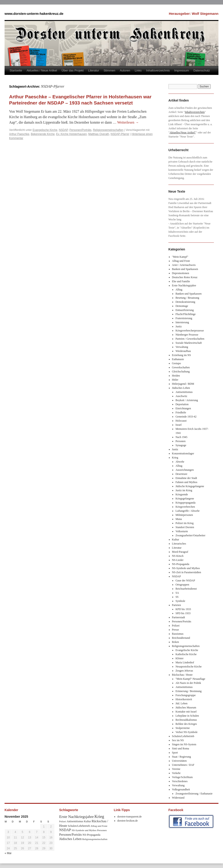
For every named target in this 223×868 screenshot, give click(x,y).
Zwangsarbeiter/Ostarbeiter (190, 535)
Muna (179, 519)
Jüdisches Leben (181, 388)
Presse (176, 630)
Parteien (176, 605)
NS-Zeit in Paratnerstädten (187, 572)
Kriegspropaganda (185, 503)
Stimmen (109, 70)
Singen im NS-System (184, 744)
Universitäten (179, 761)
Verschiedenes (180, 781)
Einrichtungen (183, 408)
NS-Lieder (178, 560)
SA (177, 593)
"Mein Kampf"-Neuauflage (190, 679)
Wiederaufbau (183, 351)
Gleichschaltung (181, 372)
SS (177, 597)
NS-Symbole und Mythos (186, 568)
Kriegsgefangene (185, 499)
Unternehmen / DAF (183, 765)
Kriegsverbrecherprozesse (190, 331)
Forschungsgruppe (186, 695)
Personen (180, 441)
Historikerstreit (184, 699)
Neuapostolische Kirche (189, 667)
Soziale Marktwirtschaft (189, 343)
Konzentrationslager (183, 453)
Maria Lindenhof (185, 662)
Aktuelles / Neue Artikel (42, 70)
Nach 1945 (181, 437)
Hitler (175, 380)
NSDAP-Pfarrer (120, 134)
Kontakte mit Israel (186, 712)
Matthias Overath (99, 134)
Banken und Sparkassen (185, 269)
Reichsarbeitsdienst (186, 589)
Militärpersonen (184, 515)
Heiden (176, 376)
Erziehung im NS (181, 355)
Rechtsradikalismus (186, 720)
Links (138, 70)
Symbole (180, 601)
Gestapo (176, 363)
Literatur (94, 70)
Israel (179, 425)
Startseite (16, 70)
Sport (175, 753)
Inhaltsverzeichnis (158, 70)
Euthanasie (178, 359)
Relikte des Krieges (186, 724)
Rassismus (178, 634)
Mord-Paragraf (180, 552)
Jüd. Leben (181, 703)
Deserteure (181, 474)
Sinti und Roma (181, 748)
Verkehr (176, 773)
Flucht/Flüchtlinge (186, 314)
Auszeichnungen (185, 470)
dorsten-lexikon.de (128, 821)
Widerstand (178, 798)
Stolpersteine (183, 728)
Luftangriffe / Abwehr (188, 511)
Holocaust (181, 421)
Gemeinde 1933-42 (186, 417)
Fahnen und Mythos (186, 482)
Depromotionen (181, 273)
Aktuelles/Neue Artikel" (183, 132)
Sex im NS (178, 740)
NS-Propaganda (181, 564)
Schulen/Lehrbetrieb (183, 736)
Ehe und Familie (181, 281)
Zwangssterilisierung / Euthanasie (194, 794)
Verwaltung (182, 347)
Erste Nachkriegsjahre (184, 285)
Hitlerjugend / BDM (183, 384)
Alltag (179, 290)
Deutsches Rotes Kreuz (185, 277)
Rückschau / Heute (182, 675)
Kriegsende (182, 494)
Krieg (175, 458)
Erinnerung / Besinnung (189, 691)
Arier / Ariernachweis (184, 265)
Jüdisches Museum (186, 708)
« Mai (8, 853)
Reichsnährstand (181, 638)
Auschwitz (181, 396)
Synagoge (181, 445)
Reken (176, 642)
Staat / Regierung (181, 757)
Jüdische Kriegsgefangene (190, 486)
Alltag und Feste (181, 261)
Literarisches (179, 544)
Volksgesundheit (181, 789)
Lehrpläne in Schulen (187, 716)
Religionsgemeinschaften (108, 130)
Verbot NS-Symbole (186, 732)
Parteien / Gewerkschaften (190, 339)
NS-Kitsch (178, 556)
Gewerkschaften (181, 367)
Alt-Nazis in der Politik (188, 683)
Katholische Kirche (186, 654)
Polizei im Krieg (184, 523)
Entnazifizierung (185, 310)
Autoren (125, 70)
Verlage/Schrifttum (182, 777)
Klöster (179, 658)
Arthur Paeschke (19, 134)
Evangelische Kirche (45, 130)
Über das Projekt (73, 70)
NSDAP (63, 130)
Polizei (176, 626)
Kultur (176, 540)
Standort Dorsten (185, 527)
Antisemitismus (184, 392)
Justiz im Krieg (184, 490)
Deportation (182, 404)
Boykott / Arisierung (187, 400)
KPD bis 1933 (183, 609)
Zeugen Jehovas (184, 671)
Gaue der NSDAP (185, 580)
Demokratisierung (185, 302)
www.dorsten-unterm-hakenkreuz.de (34, 14)
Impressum (182, 70)
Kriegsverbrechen (185, 507)
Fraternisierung (184, 318)
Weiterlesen (128, 122)
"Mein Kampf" (180, 257)
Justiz (179, 326)
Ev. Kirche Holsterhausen (72, 134)
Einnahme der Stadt (186, 478)
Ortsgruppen (182, 585)
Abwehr (180, 462)
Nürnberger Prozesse (187, 335)
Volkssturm (182, 531)
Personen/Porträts (80, 130)
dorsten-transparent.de (130, 817)
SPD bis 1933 (183, 613)
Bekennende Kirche (43, 134)
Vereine (176, 769)
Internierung (182, 322)
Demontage (182, 306)
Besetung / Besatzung (187, 298)
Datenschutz (202, 70)
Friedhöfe (181, 412)
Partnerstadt (179, 617)
